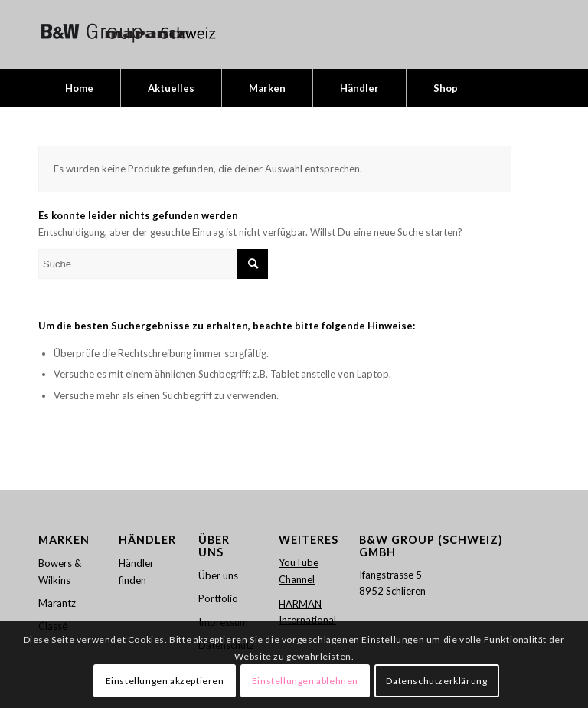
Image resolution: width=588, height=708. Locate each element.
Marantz (57, 603)
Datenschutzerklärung (436, 681)
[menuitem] (79, 88)
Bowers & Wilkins (60, 571)
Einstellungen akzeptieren (165, 681)
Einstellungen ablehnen (305, 681)
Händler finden (136, 571)
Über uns (218, 575)
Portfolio (218, 598)
